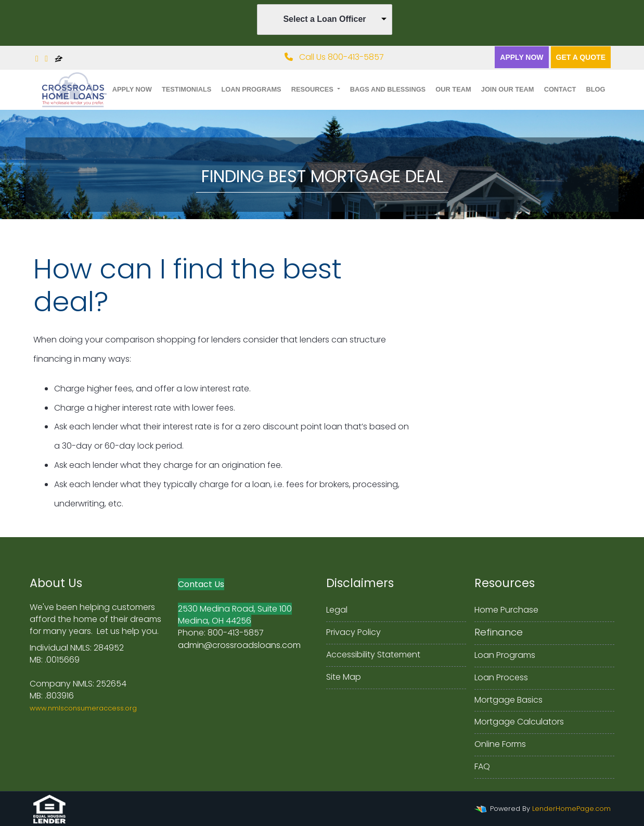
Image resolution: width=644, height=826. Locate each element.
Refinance (499, 632)
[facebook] (37, 59)
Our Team (453, 89)
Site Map (344, 677)
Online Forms (500, 744)
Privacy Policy (353, 632)
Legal (337, 610)
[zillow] (59, 59)
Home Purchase (506, 610)
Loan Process (501, 677)
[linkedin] (46, 59)
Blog (595, 89)
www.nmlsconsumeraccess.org (83, 708)
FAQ (482, 766)
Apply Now (521, 57)
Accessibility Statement (373, 655)
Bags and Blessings (388, 89)
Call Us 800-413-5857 (334, 57)
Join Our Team (508, 89)
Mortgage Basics (508, 700)
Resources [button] (313, 89)
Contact (560, 89)
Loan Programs (251, 89)
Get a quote (581, 57)
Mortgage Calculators (519, 722)
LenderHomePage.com (571, 809)
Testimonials (186, 89)
